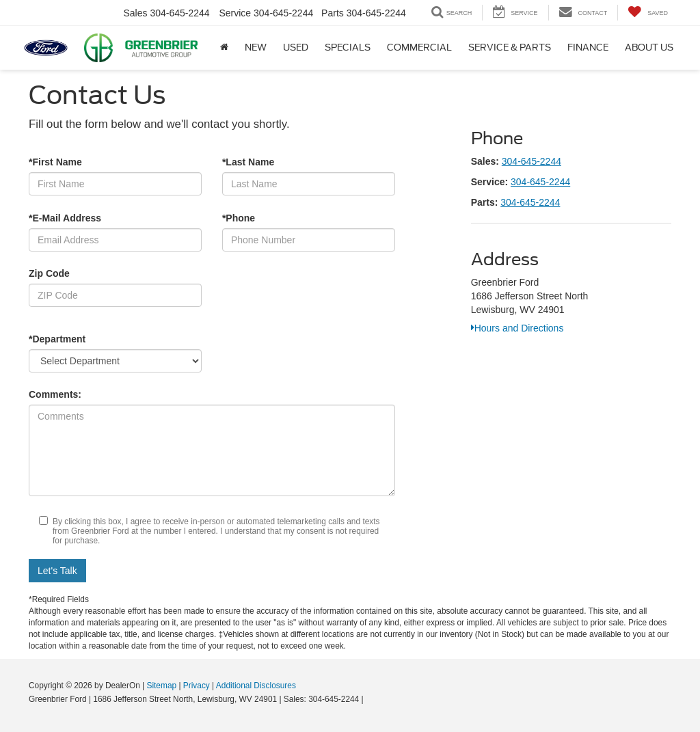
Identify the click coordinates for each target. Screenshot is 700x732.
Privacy (197, 686)
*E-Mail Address (65, 218)
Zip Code (49, 273)
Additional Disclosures (256, 686)
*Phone (239, 218)
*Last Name (248, 162)
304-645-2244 (531, 161)
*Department (57, 339)
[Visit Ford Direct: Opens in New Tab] (369, 699)
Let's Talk (57, 571)
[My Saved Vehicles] (648, 13)
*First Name (55, 162)
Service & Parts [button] (510, 48)
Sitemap (161, 686)
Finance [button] (588, 48)
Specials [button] (348, 48)
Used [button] (296, 48)
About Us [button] (649, 48)
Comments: (55, 394)
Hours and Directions (517, 328)
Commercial (419, 48)
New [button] (256, 48)
